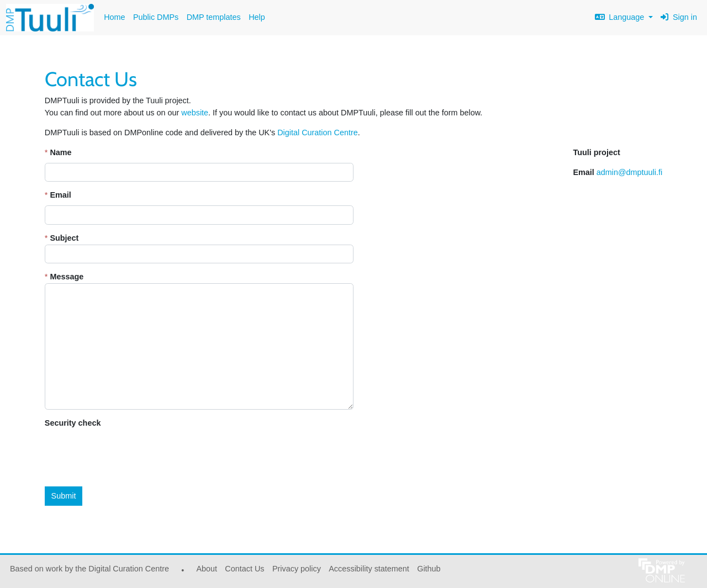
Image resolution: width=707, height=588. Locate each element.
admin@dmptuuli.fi (629, 172)
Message (67, 277)
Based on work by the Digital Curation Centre (88, 572)
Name (60, 152)
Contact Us (244, 569)
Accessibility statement (369, 569)
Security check (73, 423)
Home (114, 17)
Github (427, 572)
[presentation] (129, 455)
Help (257, 17)
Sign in (679, 17)
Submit (64, 496)
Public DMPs (156, 17)
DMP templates (214, 17)
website (195, 113)
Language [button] (621, 17)
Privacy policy (297, 569)
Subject (64, 238)
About (207, 569)
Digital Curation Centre (318, 133)
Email (60, 195)
